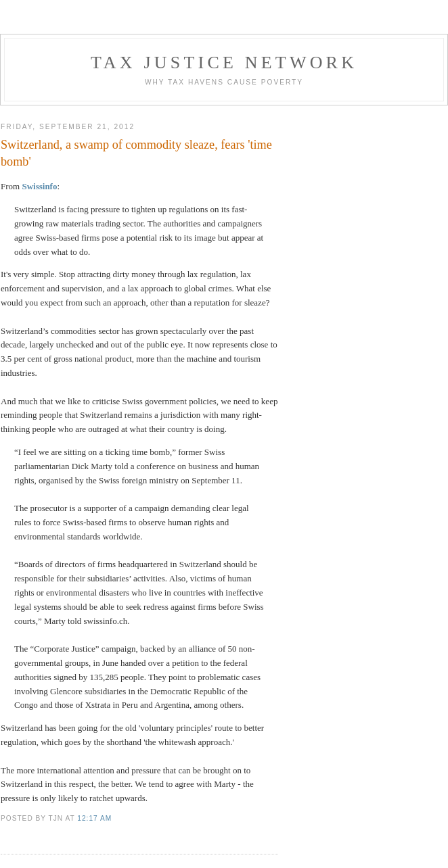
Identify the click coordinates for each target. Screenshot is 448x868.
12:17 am (94, 818)
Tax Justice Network (224, 63)
